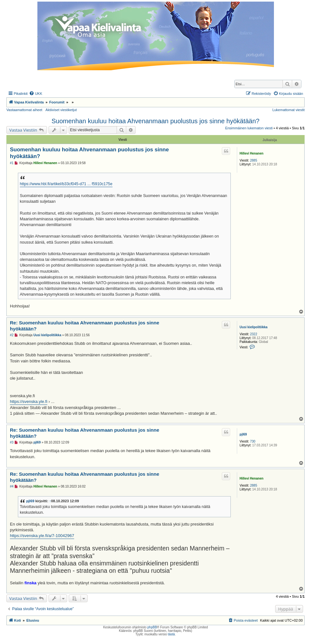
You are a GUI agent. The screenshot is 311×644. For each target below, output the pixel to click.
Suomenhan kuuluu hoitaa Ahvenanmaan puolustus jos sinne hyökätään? (155, 121)
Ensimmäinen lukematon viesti (249, 128)
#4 (12, 486)
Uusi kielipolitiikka (254, 327)
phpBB (152, 627)
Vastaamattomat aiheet (24, 110)
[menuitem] (36, 94)
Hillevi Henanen (252, 153)
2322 (253, 334)
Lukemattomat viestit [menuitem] (288, 110)
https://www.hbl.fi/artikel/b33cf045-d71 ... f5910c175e (66, 184)
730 (253, 441)
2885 (253, 160)
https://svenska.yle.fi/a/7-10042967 (42, 536)
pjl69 (243, 434)
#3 (12, 442)
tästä (171, 634)
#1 (12, 163)
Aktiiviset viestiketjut (61, 110)
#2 (12, 335)
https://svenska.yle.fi (29, 402)
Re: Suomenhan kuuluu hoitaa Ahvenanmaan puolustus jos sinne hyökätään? (85, 326)
